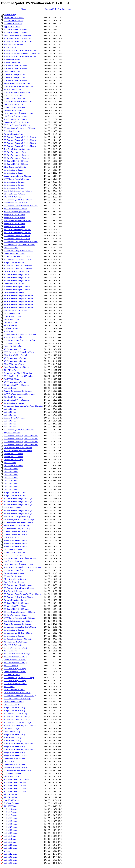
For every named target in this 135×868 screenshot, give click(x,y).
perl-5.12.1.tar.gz (10, 845)
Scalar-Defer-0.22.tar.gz (13, 737)
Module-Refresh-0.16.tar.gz (14, 561)
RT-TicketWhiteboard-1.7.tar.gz (16, 684)
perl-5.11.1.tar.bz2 (11, 809)
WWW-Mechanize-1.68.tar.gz (15, 782)
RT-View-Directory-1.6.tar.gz (15, 669)
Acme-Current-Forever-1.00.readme (17, 36)
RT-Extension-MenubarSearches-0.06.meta (20, 56)
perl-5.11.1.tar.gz (10, 839)
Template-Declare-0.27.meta (15, 227)
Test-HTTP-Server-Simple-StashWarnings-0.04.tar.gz (24, 567)
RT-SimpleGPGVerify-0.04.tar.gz (16, 603)
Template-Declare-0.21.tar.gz (15, 711)
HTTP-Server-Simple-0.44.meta (16, 203)
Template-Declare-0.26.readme (15, 540)
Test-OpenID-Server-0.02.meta (15, 209)
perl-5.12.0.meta (10, 409)
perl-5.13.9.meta (10, 421)
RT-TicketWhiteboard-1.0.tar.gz (16, 615)
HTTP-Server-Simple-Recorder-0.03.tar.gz (20, 618)
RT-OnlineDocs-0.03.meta (14, 170)
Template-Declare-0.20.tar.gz (15, 708)
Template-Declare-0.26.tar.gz (15, 734)
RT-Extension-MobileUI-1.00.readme (18, 266)
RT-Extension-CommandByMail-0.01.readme (21, 442)
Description (67, 9)
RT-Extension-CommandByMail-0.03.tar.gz (20, 743)
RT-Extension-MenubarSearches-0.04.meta (20, 50)
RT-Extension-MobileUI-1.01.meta (17, 239)
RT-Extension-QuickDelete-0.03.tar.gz (18, 633)
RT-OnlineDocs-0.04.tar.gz (14, 403)
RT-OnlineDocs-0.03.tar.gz (14, 630)
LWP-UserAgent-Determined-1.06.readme (20, 394)
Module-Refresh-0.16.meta (14, 45)
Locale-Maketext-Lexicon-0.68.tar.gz (18, 770)
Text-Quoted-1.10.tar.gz (13, 591)
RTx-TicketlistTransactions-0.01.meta (18, 191)
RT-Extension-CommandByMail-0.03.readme (21, 436)
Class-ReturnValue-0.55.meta (15, 167)
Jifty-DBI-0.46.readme (12, 370)
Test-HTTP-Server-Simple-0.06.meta (18, 280)
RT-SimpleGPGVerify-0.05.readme (17, 289)
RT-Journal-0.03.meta (12, 59)
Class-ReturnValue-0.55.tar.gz (15, 579)
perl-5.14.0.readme (11, 472)
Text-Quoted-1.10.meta (13, 89)
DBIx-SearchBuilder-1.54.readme (16, 355)
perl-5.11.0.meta (10, 463)
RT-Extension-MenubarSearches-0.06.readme (21, 242)
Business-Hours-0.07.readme (15, 418)
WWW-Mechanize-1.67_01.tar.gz (16, 779)
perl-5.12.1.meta (10, 412)
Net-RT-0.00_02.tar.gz (12, 379)
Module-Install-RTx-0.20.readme (16, 310)
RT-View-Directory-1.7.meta (15, 77)
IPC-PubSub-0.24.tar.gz (13, 645)
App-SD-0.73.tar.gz (11, 800)
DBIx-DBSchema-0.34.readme (15, 364)
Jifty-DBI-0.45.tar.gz (12, 794)
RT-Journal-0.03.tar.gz (12, 675)
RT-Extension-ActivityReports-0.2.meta (19, 101)
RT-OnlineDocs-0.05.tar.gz (14, 636)
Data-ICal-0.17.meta (12, 319)
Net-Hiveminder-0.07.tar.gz (14, 702)
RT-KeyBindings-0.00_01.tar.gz (16, 531)
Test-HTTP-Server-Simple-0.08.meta (18, 230)
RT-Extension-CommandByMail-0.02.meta (20, 140)
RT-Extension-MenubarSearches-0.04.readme (21, 206)
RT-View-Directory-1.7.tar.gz (15, 681)
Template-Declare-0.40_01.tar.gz (16, 755)
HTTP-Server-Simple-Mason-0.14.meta (19, 260)
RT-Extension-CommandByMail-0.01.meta (20, 137)
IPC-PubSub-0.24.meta (13, 197)
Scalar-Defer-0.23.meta (13, 316)
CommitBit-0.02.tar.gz (12, 731)
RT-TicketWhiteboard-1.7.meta (15, 80)
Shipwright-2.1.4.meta (12, 343)
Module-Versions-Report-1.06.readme (18, 451)
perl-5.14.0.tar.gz (10, 860)
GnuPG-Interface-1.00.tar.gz (15, 764)
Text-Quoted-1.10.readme (13, 337)
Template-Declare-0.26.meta (15, 224)
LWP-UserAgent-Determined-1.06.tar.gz (19, 519)
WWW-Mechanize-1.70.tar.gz (15, 785)
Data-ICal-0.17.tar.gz (12, 776)
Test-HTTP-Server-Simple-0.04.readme (19, 295)
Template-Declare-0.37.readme (15, 546)
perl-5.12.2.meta (10, 415)
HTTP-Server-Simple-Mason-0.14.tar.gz (19, 678)
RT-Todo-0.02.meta (11, 48)
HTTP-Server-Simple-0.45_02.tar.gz (17, 723)
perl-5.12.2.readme (11, 490)
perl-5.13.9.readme (11, 469)
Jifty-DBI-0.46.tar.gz (12, 797)
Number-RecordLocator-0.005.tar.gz (17, 624)
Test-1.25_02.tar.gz (11, 666)
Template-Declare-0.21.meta (15, 218)
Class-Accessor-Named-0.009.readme (18, 448)
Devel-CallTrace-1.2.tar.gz (14, 582)
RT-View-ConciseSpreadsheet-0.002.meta (19, 128)
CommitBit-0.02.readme (13, 346)
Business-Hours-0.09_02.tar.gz (15, 600)
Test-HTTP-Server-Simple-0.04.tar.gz (18, 501)
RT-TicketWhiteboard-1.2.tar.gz (16, 648)
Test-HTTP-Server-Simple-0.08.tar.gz (18, 510)
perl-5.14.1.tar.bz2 (11, 833)
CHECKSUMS (10, 761)
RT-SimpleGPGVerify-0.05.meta (16, 164)
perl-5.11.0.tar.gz (10, 836)
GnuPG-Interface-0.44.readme (15, 672)
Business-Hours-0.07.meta (14, 134)
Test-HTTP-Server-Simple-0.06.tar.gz (18, 504)
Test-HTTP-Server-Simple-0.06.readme (19, 301)
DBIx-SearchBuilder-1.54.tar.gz (16, 767)
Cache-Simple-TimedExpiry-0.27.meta (18, 113)
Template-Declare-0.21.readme (15, 496)
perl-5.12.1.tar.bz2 (11, 818)
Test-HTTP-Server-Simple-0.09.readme (19, 307)
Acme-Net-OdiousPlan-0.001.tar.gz (17, 525)
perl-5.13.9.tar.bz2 (11, 827)
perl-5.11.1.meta (10, 388)
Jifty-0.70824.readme (12, 433)
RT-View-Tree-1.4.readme (14, 21)
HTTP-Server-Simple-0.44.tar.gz (16, 714)
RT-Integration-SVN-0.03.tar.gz (16, 552)
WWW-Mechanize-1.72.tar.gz (15, 791)
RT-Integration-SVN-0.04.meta (15, 107)
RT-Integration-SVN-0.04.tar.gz (16, 606)
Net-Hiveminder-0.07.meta (14, 292)
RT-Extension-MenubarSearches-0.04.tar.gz (20, 558)
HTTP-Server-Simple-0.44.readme (17, 179)
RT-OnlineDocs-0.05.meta (14, 173)
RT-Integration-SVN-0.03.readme (16, 385)
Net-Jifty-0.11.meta (11, 248)
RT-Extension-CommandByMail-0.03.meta (20, 143)
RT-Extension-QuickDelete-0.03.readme (19, 430)
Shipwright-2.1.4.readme (13, 131)
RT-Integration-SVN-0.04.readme (16, 400)
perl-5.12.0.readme (11, 484)
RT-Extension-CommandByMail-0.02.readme (21, 445)
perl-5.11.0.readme (11, 478)
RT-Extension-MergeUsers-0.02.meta (18, 92)
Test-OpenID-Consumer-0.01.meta (17, 149)
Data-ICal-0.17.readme (12, 507)
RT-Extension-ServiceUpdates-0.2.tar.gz (19, 588)
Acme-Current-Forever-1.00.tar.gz (17, 367)
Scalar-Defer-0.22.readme (13, 454)
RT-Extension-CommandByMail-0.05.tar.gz (20, 749)
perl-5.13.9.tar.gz (10, 857)
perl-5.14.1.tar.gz (10, 863)
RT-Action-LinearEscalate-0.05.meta (18, 39)
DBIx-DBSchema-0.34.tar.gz (15, 690)
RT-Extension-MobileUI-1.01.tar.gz (17, 720)
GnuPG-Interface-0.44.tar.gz (15, 758)
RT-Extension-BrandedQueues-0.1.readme (20, 340)
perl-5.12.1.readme (11, 487)
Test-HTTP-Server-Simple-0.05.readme (19, 298)
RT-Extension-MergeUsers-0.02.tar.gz (18, 585)
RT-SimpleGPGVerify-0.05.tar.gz (16, 609)
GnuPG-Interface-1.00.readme (15, 660)
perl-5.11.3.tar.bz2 (11, 815)
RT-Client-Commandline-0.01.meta (17, 125)
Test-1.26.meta (9, 331)
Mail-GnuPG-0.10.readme (14, 397)
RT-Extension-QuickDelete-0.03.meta (18, 200)
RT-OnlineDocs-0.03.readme (15, 185)
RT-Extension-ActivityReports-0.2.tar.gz (19, 597)
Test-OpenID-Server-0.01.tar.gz (16, 657)
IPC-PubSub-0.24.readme (13, 466)
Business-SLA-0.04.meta (13, 110)
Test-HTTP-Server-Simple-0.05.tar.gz (18, 499)
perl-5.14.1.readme (11, 475)
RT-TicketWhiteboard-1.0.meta (15, 65)
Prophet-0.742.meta (11, 328)
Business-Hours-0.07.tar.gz (14, 573)
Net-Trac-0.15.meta (11, 322)
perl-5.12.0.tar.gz (10, 848)
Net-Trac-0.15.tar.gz (11, 728)
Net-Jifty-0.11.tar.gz (11, 705)
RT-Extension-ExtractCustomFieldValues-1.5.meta (23, 53)
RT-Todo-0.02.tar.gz (11, 537)
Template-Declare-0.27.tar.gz (15, 746)
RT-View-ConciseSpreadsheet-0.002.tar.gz (20, 612)
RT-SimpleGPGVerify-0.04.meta (16, 161)
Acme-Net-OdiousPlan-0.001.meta (17, 83)
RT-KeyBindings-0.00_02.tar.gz (16, 534)
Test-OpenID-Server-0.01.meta (15, 119)
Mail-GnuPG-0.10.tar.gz (13, 549)
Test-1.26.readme (10, 651)
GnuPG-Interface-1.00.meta (14, 283)
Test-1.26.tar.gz (10, 687)
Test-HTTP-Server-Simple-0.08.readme (19, 304)
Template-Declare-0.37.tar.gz (15, 752)
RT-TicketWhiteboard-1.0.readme (16, 152)
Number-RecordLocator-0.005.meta (17, 122)
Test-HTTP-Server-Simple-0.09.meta (18, 233)
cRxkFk (7, 851)
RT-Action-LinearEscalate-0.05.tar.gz (18, 639)
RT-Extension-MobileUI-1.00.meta (17, 236)
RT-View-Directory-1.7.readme (15, 33)
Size (60, 9)
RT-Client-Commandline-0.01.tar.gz (17, 699)
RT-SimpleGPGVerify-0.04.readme (17, 286)
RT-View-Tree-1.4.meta (13, 62)
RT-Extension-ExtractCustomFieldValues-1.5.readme (24, 406)
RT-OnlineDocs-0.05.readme (15, 188)
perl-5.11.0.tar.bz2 (11, 812)
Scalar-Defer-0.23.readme (13, 457)
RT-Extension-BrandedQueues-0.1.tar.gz (19, 570)
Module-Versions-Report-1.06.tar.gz (17, 516)
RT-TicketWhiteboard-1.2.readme (16, 155)
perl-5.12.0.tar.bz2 (11, 821)
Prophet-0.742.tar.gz (11, 803)
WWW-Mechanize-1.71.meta (15, 349)
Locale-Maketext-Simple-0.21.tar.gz (17, 528)
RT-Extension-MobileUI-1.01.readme (18, 269)
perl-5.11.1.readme (11, 481)
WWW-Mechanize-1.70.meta (15, 358)
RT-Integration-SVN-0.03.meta (15, 98)
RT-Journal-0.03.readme (13, 24)
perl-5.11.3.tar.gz (10, 842)
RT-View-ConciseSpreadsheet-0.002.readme (20, 334)
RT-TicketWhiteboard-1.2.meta (15, 68)
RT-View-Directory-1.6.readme (15, 30)
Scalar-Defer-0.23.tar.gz (13, 740)
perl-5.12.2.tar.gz (10, 854)
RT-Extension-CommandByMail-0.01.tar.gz (20, 696)
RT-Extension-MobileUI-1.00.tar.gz (17, 717)
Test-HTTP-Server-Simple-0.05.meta (18, 277)
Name (24, 9)
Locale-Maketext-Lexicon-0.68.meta (18, 176)
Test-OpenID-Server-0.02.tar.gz (16, 663)
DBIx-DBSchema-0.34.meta (14, 194)
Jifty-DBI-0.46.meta (11, 325)
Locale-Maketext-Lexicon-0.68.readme (18, 522)
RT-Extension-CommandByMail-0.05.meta (20, 146)
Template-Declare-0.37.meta (15, 263)
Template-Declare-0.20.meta (15, 215)
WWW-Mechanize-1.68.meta (15, 361)
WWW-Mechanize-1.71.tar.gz (15, 788)
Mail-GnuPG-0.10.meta (13, 313)
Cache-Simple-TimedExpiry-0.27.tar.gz (19, 564)
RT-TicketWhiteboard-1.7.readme (16, 158)
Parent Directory (10, 15)
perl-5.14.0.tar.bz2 (11, 830)
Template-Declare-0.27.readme (15, 543)
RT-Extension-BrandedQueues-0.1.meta (19, 42)
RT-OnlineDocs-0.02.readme (15, 182)
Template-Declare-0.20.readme (15, 493)
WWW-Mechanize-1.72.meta (15, 382)
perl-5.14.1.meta (10, 427)
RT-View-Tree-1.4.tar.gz (13, 576)
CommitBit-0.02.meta (12, 71)
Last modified (50, 9)
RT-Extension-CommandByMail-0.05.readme (21, 439)
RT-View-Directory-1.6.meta (15, 74)
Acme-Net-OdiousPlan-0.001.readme (18, 221)
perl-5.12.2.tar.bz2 (11, 824)
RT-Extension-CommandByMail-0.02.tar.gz (20, 725)
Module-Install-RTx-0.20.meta (15, 116)
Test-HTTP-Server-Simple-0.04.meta (18, 274)
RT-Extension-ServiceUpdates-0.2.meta (19, 86)
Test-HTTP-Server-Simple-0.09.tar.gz (18, 513)
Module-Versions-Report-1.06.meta (17, 212)
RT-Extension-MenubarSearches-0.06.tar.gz (20, 627)
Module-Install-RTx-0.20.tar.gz (15, 642)
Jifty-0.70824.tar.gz (11, 806)
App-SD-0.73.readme (12, 27)
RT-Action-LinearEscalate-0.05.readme (18, 376)
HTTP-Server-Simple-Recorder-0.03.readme (20, 352)
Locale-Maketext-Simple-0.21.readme (18, 373)
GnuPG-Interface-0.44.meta (14, 254)
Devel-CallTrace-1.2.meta (14, 104)
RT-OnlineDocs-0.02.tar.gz (14, 555)
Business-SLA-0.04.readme (14, 18)
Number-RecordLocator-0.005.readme (18, 391)
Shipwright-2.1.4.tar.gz (13, 773)
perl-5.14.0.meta (10, 424)
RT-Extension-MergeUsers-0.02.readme (19, 251)
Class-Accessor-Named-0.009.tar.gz (17, 693)
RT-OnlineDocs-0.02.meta (14, 95)
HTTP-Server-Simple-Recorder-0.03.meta (20, 245)
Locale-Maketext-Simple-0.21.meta (17, 257)
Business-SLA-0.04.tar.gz (13, 460)
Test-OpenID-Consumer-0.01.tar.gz (17, 654)
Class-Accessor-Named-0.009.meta (17, 272)
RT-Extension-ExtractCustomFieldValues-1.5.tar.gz (23, 594)
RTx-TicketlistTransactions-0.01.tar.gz (18, 621)
